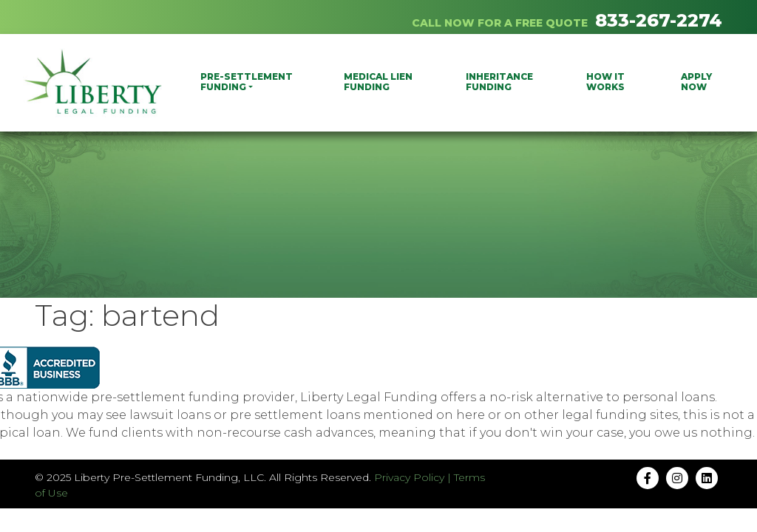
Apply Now (696, 82)
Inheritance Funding (499, 82)
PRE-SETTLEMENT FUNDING (247, 82)
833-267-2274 (659, 20)
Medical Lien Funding (378, 82)
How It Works (605, 82)
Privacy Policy (409, 477)
